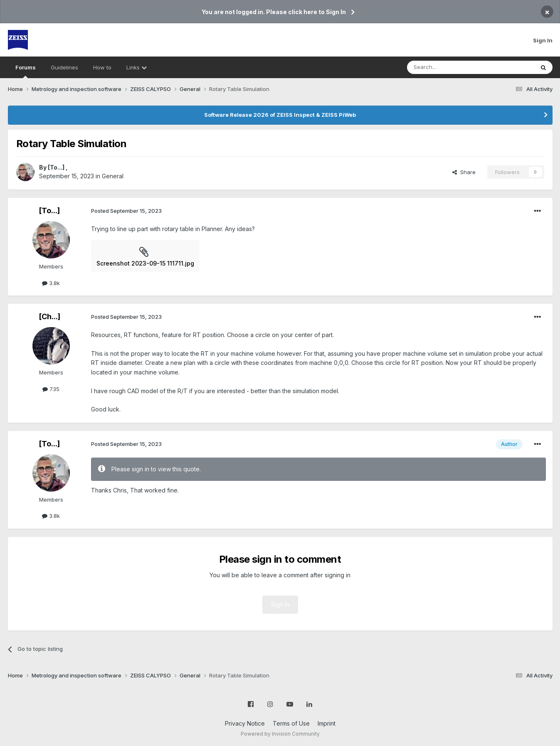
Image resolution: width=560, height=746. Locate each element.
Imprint (327, 723)
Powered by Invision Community (280, 734)
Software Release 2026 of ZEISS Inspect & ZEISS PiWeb (280, 115)
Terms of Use (291, 723)
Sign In (543, 40)
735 (51, 389)
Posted (126, 211)
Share (464, 172)
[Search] (449, 67)
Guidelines (64, 67)
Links (137, 67)
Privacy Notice (245, 723)
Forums (26, 71)
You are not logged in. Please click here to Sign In (274, 12)
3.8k (51, 283)
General (113, 176)
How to (102, 67)
